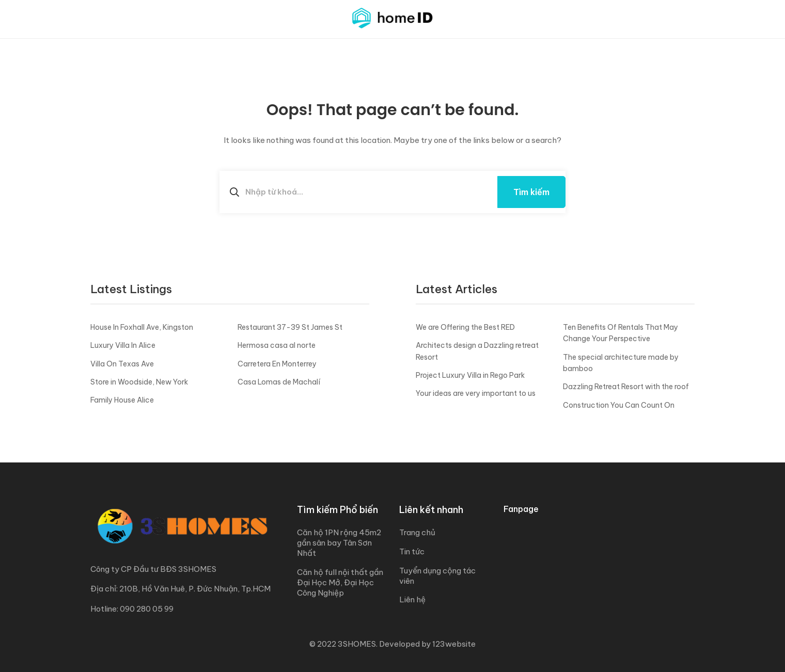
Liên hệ (412, 599)
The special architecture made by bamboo (621, 363)
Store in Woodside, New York (139, 382)
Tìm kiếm (531, 192)
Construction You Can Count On (619, 405)
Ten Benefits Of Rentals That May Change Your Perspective (621, 333)
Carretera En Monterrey (277, 364)
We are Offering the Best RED (465, 327)
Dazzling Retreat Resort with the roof (626, 387)
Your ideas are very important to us (476, 393)
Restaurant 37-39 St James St (290, 327)
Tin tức (412, 551)
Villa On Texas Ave (122, 364)
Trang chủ (417, 532)
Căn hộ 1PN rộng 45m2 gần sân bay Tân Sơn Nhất (339, 543)
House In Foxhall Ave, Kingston (142, 327)
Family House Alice (122, 400)
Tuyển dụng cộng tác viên (437, 576)
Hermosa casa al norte (277, 345)
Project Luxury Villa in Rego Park (470, 375)
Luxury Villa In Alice (123, 345)
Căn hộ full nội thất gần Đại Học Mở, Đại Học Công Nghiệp (340, 582)
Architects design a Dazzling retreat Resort (477, 351)
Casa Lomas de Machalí (279, 382)
